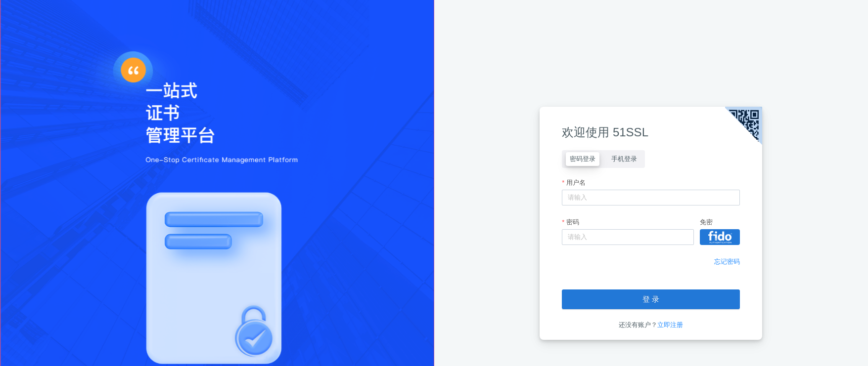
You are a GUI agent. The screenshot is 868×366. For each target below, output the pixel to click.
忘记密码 (727, 262)
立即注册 (670, 325)
